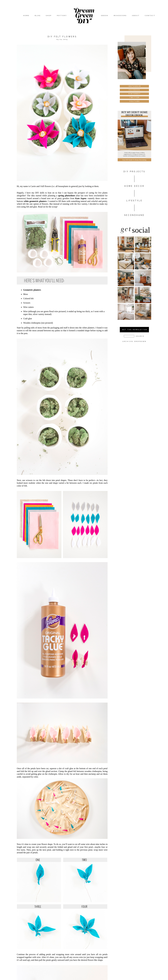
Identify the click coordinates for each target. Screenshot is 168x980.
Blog (38, 16)
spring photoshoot (66, 196)
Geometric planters (32, 290)
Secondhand (134, 215)
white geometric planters (35, 201)
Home (26, 16)
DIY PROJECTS (134, 172)
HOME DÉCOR (134, 186)
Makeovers (120, 16)
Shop (49, 16)
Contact (150, 16)
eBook (105, 16)
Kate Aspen (81, 198)
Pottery (62, 16)
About (136, 16)
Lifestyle (134, 201)
